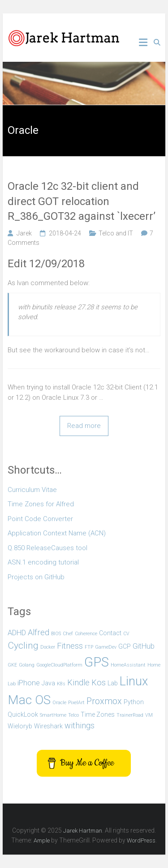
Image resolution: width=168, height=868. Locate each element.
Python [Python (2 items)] (134, 702)
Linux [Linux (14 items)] (134, 681)
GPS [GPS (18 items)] (97, 662)
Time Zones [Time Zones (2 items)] (98, 714)
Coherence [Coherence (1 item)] (86, 634)
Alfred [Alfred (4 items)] (39, 632)
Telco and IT (116, 233)
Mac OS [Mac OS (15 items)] (29, 700)
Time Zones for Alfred (41, 504)
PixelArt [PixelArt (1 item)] (76, 703)
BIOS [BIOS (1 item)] (56, 634)
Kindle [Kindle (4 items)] (78, 682)
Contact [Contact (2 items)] (110, 633)
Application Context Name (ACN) (57, 533)
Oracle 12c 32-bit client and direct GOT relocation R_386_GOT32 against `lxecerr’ (82, 201)
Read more (84, 426)
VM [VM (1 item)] (149, 715)
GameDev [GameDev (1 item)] (106, 647)
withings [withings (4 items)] (80, 725)
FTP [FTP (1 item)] (89, 647)
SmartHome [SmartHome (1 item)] (53, 715)
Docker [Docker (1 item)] (48, 647)
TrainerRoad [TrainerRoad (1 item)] (130, 715)
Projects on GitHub (36, 577)
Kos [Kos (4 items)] (99, 682)
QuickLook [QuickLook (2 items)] (23, 714)
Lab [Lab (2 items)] (113, 683)
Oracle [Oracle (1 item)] (59, 703)
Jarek (24, 233)
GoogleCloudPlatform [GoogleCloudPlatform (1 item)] (59, 665)
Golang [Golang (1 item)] (27, 665)
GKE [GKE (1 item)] (12, 665)
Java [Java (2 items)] (48, 683)
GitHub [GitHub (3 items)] (144, 646)
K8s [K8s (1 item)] (61, 684)
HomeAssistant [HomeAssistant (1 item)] (128, 665)
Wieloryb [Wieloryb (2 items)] (20, 726)
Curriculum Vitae (32, 490)
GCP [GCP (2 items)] (125, 646)
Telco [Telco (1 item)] (73, 715)
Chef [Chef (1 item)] (68, 634)
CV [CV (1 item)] (126, 634)
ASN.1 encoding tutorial (43, 562)
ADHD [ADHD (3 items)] (17, 633)
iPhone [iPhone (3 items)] (29, 683)
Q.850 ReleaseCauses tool (47, 548)
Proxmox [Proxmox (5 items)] (104, 701)
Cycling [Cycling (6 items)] (23, 645)
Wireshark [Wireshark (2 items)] (48, 726)
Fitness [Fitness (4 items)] (70, 646)
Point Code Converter (40, 519)
